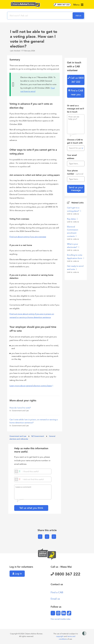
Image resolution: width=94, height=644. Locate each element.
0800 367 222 (62, 5)
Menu (78, 5)
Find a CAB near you (76, 93)
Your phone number (75, 172)
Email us (55, 599)
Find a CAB (57, 592)
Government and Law (18, 436)
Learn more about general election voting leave (31, 386)
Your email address (72, 157)
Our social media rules (61, 619)
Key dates (72, 219)
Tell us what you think (31, 508)
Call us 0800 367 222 (76, 80)
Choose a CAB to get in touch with (75, 141)
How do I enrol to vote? (20, 408)
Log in (17, 574)
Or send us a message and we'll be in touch (76, 109)
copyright (60, 636)
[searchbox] (40, 16)
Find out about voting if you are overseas (28, 237)
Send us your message (76, 189)
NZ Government (38, 436)
